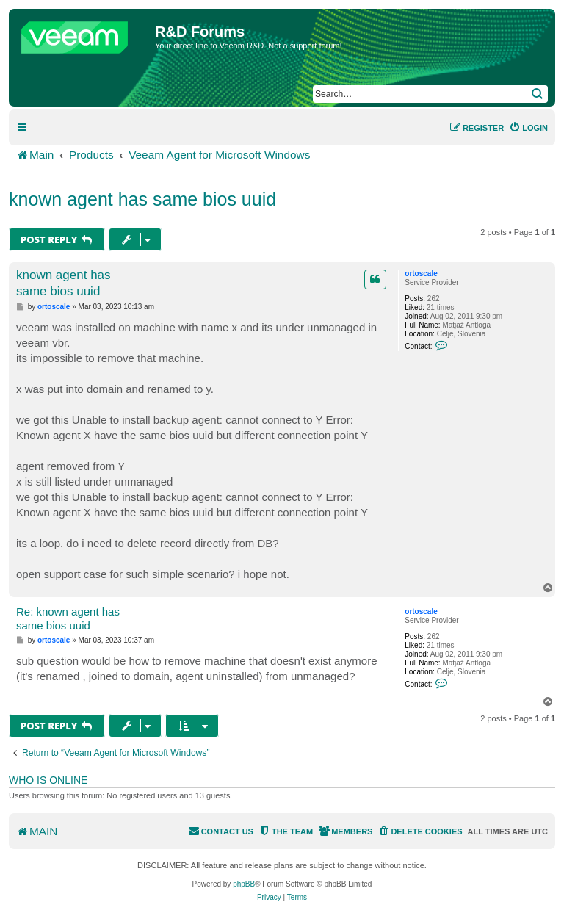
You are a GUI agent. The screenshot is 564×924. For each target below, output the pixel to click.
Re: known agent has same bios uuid (68, 618)
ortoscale (421, 274)
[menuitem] (528, 128)
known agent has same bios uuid (142, 199)
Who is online (48, 780)
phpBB (244, 884)
